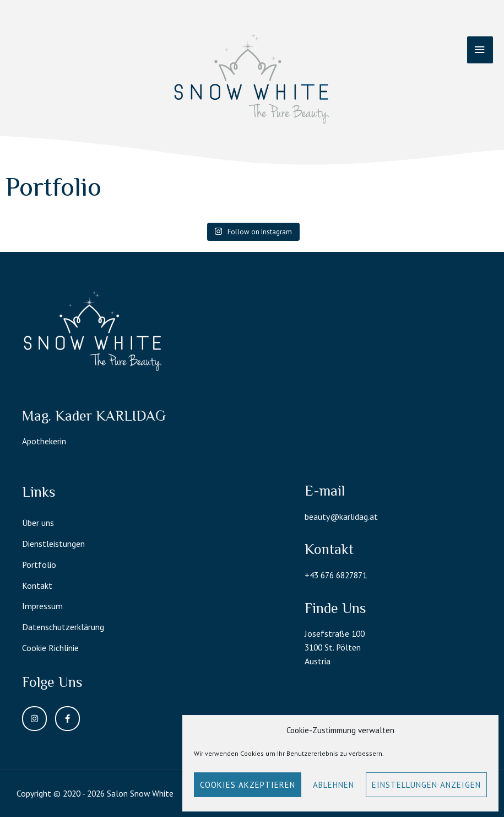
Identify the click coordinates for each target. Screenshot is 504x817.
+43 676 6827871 (336, 575)
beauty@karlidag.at (341, 517)
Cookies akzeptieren (248, 785)
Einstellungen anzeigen (426, 785)
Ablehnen (334, 785)
